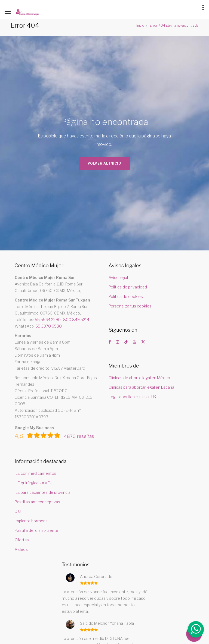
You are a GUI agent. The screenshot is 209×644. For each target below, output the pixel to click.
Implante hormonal (32, 521)
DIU (18, 511)
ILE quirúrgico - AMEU (33, 483)
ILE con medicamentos (36, 473)
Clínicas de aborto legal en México (139, 378)
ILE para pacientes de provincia (43, 492)
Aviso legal (118, 277)
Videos (21, 549)
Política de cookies (126, 296)
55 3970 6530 (49, 326)
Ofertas (22, 540)
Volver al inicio (104, 164)
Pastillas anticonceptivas (37, 502)
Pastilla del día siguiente (36, 530)
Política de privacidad (128, 287)
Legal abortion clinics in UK (132, 397)
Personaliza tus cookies (130, 306)
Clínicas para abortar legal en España (141, 387)
